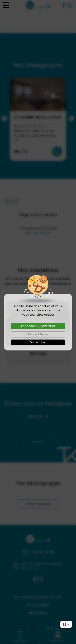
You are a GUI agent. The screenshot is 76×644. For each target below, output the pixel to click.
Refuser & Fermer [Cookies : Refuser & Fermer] (38, 334)
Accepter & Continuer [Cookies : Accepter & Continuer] (38, 326)
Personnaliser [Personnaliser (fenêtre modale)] (38, 342)
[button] (66, 624)
